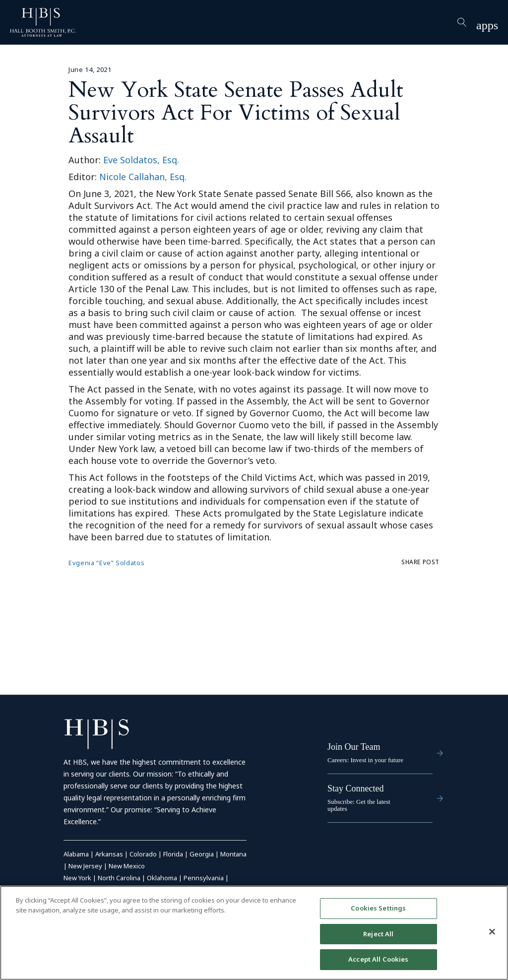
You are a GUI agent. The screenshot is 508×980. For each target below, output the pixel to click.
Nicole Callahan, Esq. (143, 177)
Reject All (378, 934)
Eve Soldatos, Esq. (141, 160)
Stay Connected (355, 788)
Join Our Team (354, 747)
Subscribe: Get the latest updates (359, 805)
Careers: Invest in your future (365, 760)
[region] (254, 933)
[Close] (492, 932)
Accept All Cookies (378, 959)
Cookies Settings (378, 908)
